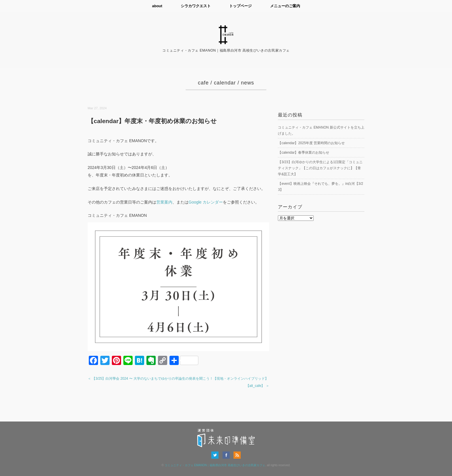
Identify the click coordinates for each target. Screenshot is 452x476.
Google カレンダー (206, 202)
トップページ (240, 6)
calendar (225, 83)
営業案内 (164, 202)
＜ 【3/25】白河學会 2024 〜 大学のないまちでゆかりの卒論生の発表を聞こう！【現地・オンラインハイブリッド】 (178, 379)
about (157, 6)
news (248, 83)
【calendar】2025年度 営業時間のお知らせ (311, 143)
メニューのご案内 (285, 6)
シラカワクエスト (196, 6)
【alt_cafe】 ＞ (258, 386)
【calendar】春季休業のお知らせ (304, 153)
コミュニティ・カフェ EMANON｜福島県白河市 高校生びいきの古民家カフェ (215, 465)
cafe (204, 83)
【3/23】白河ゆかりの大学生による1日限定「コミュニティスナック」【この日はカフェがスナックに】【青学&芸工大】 (320, 168)
